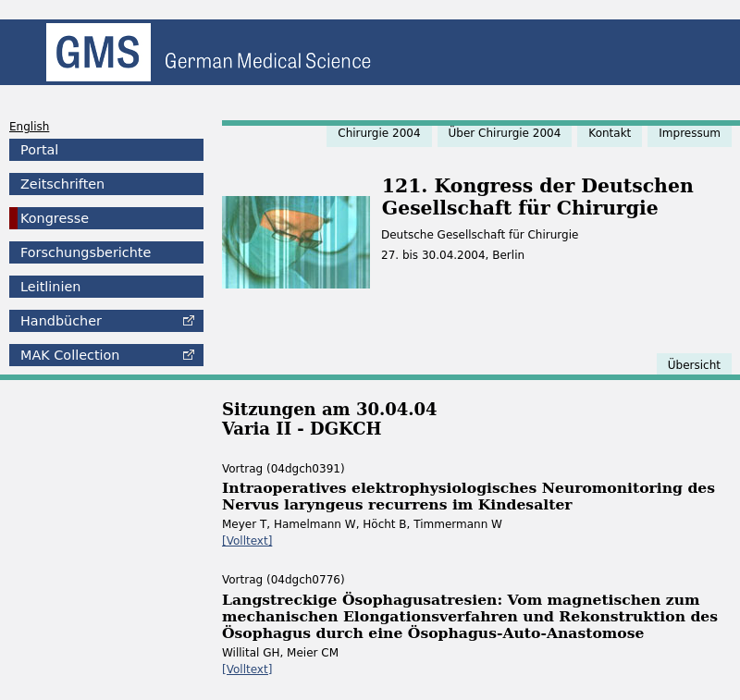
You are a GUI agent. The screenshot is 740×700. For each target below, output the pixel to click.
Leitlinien (50, 287)
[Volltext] (247, 541)
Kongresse (55, 218)
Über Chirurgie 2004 (505, 133)
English (29, 127)
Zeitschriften (62, 184)
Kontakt (610, 133)
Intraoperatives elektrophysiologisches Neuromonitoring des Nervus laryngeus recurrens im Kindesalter (469, 496)
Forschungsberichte (86, 252)
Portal (39, 150)
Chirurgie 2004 (379, 133)
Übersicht (694, 365)
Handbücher (61, 321)
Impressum (690, 133)
